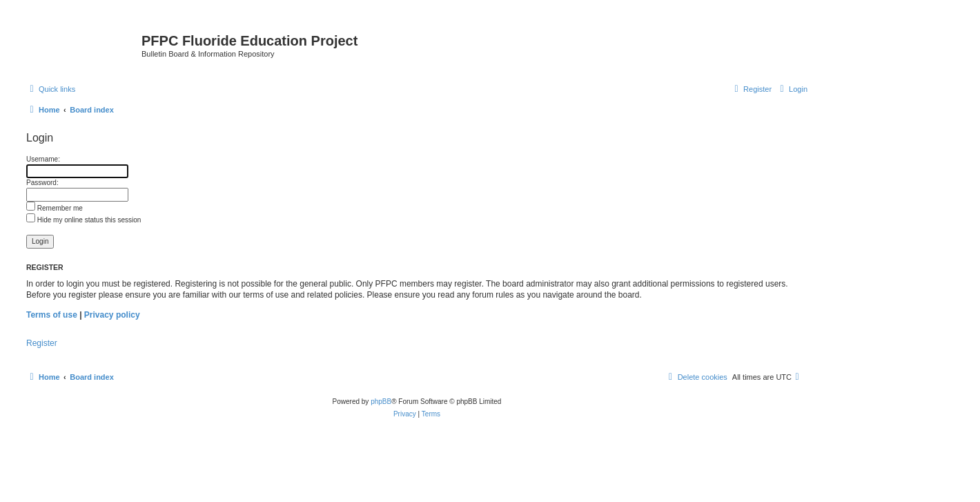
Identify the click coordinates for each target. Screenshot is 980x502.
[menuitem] (792, 89)
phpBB (381, 402)
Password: (42, 183)
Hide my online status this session (84, 220)
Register (42, 343)
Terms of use (52, 315)
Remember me (55, 208)
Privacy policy (112, 315)
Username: (43, 159)
